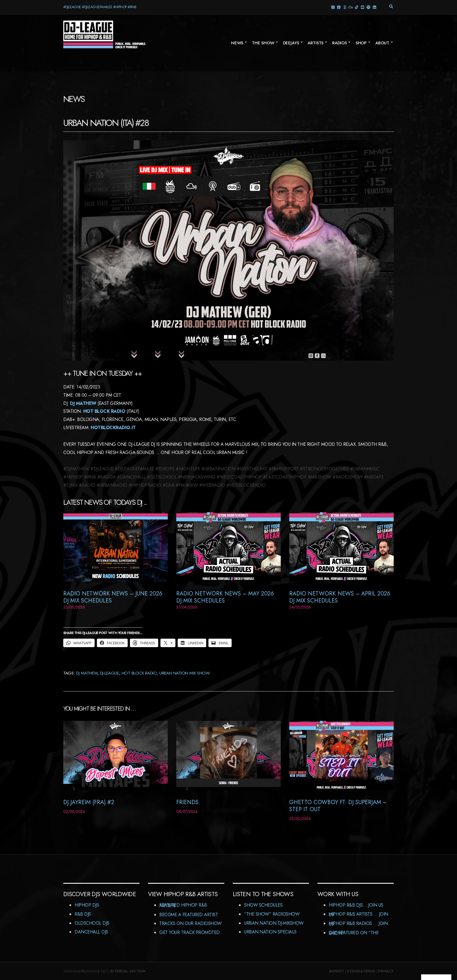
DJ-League (110, 673)
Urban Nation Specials (270, 932)
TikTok (356, 7)
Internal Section (128, 971)
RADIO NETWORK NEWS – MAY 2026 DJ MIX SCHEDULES (225, 597)
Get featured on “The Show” (354, 933)
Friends (187, 802)
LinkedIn (374, 7)
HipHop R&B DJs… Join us (356, 905)
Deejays (291, 43)
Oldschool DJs (92, 923)
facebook (339, 7)
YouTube (362, 7)
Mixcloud (350, 7)
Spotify (368, 7)
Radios (340, 43)
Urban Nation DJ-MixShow (274, 923)
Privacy (386, 971)
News (237, 43)
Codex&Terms (361, 971)
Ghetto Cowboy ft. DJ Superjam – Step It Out (338, 806)
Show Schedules (263, 905)
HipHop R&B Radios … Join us (358, 924)
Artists (315, 43)
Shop (361, 43)
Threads (344, 7)
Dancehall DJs (91, 932)
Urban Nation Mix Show (184, 673)
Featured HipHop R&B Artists (183, 905)
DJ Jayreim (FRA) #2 (89, 802)
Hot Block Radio (104, 411)
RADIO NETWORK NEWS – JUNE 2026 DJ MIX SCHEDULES (113, 597)
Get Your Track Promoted (190, 932)
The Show (263, 43)
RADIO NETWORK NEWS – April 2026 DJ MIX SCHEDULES (340, 597)
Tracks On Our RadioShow (191, 923)
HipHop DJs (87, 905)
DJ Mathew (83, 403)
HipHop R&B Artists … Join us (358, 914)
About (382, 43)
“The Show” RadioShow (272, 914)
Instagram (333, 7)
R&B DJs (83, 914)
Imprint (337, 971)
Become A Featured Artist (189, 915)
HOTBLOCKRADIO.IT (113, 428)
